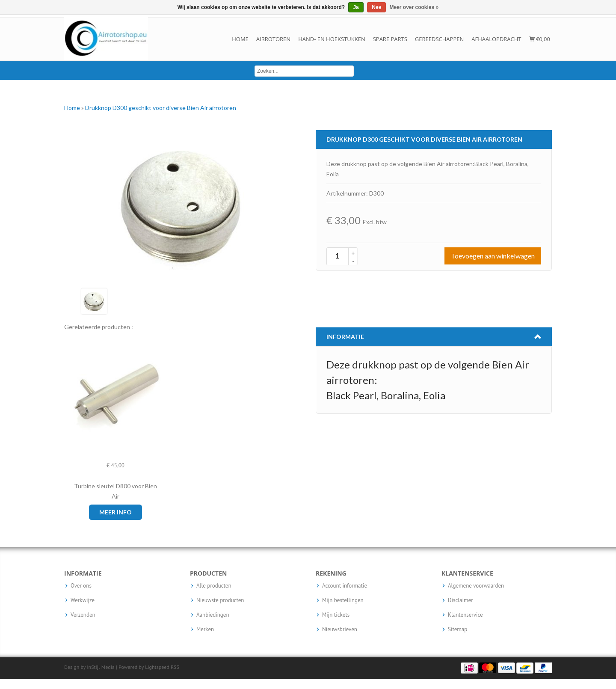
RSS (175, 667)
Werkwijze (83, 600)
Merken (205, 630)
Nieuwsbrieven (340, 630)
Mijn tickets (336, 615)
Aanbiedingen (213, 615)
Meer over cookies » (414, 7)
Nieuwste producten (220, 600)
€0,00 (540, 39)
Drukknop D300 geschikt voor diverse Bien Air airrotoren (161, 108)
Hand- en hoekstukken (332, 39)
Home (240, 39)
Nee (376, 7)
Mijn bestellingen (343, 600)
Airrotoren (273, 39)
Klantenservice (465, 615)
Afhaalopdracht (496, 39)
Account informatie (345, 586)
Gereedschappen (439, 39)
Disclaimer (461, 600)
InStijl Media (101, 667)
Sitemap (458, 630)
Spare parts (390, 39)
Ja (356, 7)
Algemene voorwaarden (476, 586)
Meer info (115, 512)
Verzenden (83, 615)
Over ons (81, 586)
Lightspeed (157, 667)
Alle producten (214, 586)
